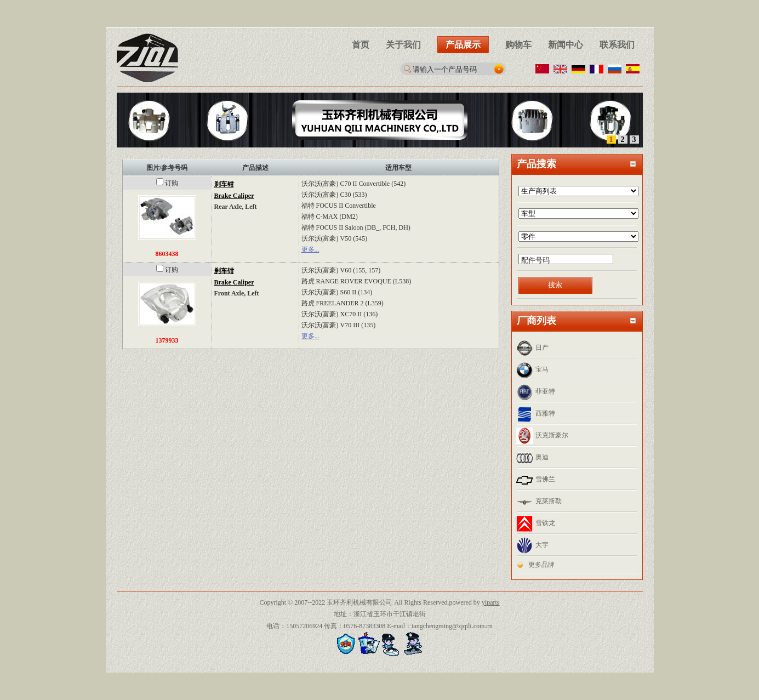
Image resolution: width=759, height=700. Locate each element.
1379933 (167, 340)
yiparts (491, 602)
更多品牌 (541, 565)
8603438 (167, 254)
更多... (310, 249)
